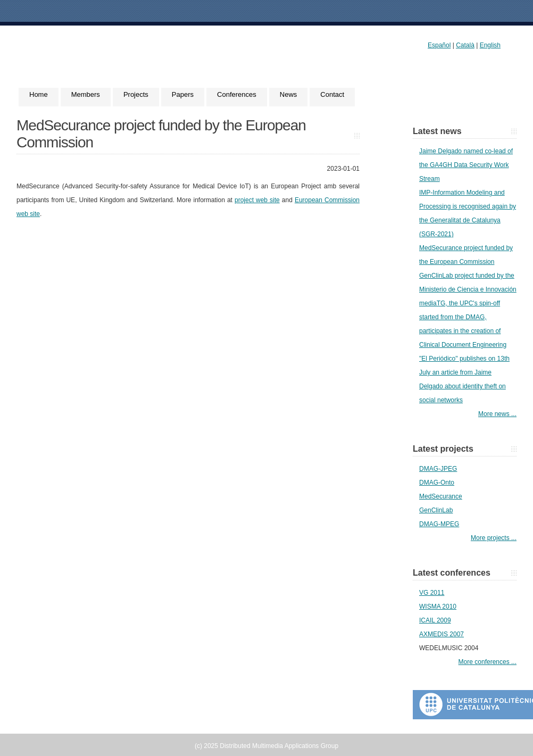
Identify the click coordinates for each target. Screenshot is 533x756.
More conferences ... (488, 662)
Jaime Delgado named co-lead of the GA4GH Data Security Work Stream (466, 165)
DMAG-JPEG (438, 469)
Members (86, 94)
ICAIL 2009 (435, 620)
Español (439, 45)
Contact (332, 94)
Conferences (237, 94)
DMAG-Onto (437, 483)
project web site (257, 200)
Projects (136, 94)
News (289, 94)
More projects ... (494, 538)
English (490, 45)
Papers (183, 94)
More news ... (497, 414)
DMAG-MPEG (439, 524)
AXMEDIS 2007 (442, 634)
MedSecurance (441, 496)
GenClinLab (436, 510)
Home (39, 94)
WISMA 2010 (438, 607)
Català (465, 45)
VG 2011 (432, 593)
